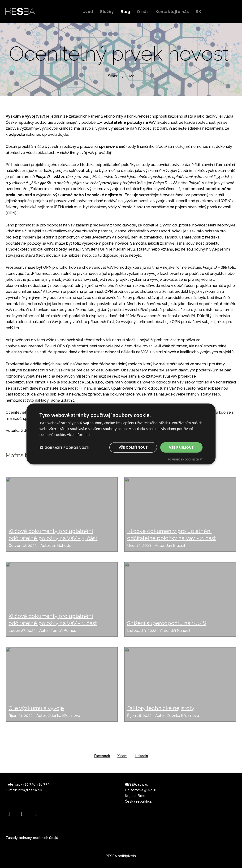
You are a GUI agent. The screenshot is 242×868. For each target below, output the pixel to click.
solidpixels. (127, 856)
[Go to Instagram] (22, 814)
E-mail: (12, 790)
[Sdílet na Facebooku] (102, 756)
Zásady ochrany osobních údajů (32, 838)
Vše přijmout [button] (181, 447)
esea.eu (35, 790)
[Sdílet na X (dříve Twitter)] (122, 756)
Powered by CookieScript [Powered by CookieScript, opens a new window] (185, 459)
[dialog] (121, 434)
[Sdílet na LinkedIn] (141, 756)
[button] (65, 447)
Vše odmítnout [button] (133, 447)
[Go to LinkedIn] (36, 814)
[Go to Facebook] (9, 814)
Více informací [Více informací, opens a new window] (79, 434)
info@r (23, 790)
